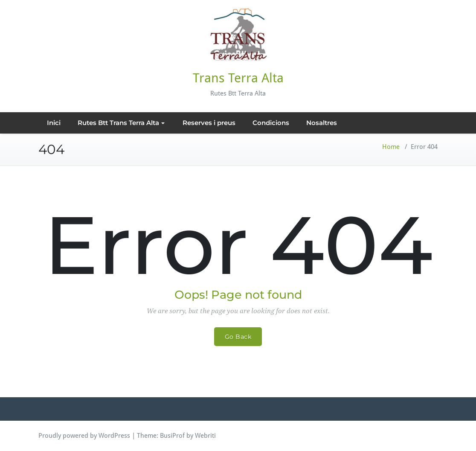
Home (391, 147)
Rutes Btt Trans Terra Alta (121, 123)
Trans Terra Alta (238, 78)
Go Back (238, 337)
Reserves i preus (209, 123)
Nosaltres (322, 123)
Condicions (271, 123)
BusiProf (172, 436)
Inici (54, 123)
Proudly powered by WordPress (84, 436)
